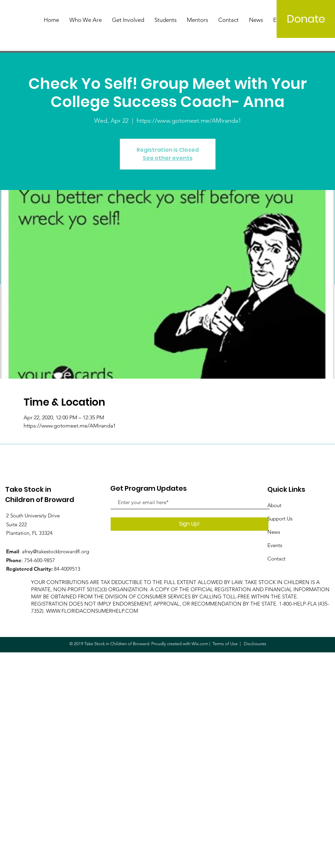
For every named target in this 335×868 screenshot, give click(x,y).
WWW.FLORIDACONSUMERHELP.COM (92, 611)
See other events (168, 158)
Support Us (280, 519)
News (274, 532)
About (274, 505)
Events (275, 545)
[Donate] (306, 19)
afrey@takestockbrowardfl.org (55, 551)
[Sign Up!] (190, 524)
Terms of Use (225, 644)
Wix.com (200, 644)
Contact (276, 559)
